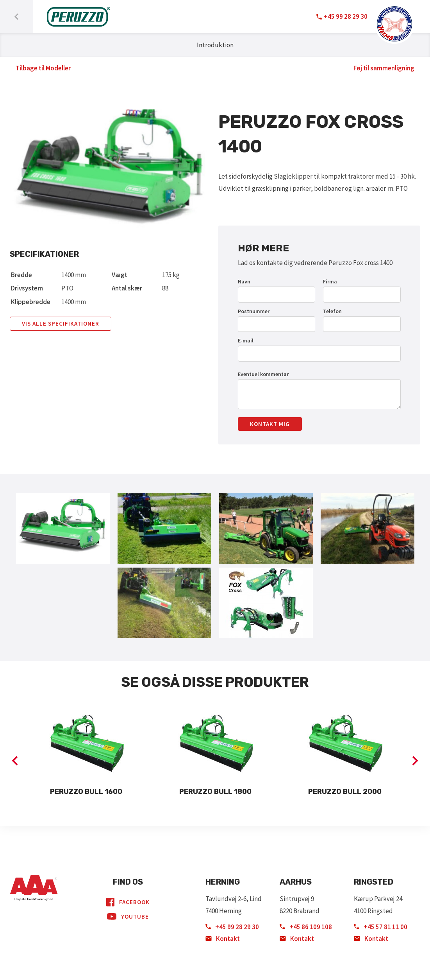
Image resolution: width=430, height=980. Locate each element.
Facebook (128, 902)
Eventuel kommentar (263, 374)
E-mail (246, 340)
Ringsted (374, 882)
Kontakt (223, 939)
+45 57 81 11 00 (381, 927)
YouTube (128, 917)
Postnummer (254, 311)
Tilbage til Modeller (43, 68)
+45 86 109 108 (306, 927)
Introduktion (215, 45)
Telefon (332, 311)
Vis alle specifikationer (61, 323)
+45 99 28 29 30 (232, 927)
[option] (86, 754)
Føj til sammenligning (384, 68)
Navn (244, 281)
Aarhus (296, 882)
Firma (330, 281)
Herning (223, 882)
